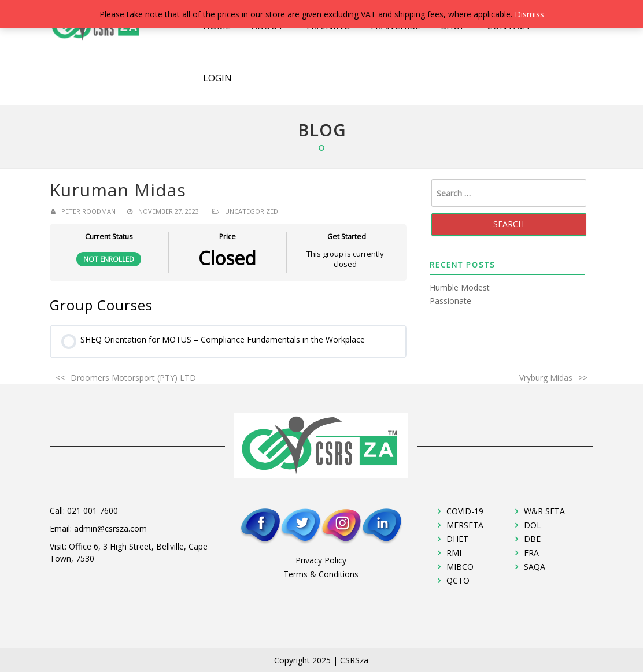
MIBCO (460, 567)
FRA (531, 553)
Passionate (450, 301)
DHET (457, 539)
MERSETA (465, 525)
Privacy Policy (321, 560)
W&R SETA (544, 511)
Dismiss (529, 14)
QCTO (458, 580)
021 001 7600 (93, 511)
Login (217, 78)
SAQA (535, 567)
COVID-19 (465, 511)
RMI (454, 553)
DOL (533, 525)
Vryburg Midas (546, 378)
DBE (532, 539)
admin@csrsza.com (110, 528)
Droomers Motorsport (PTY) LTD (133, 378)
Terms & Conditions (321, 574)
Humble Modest (460, 287)
